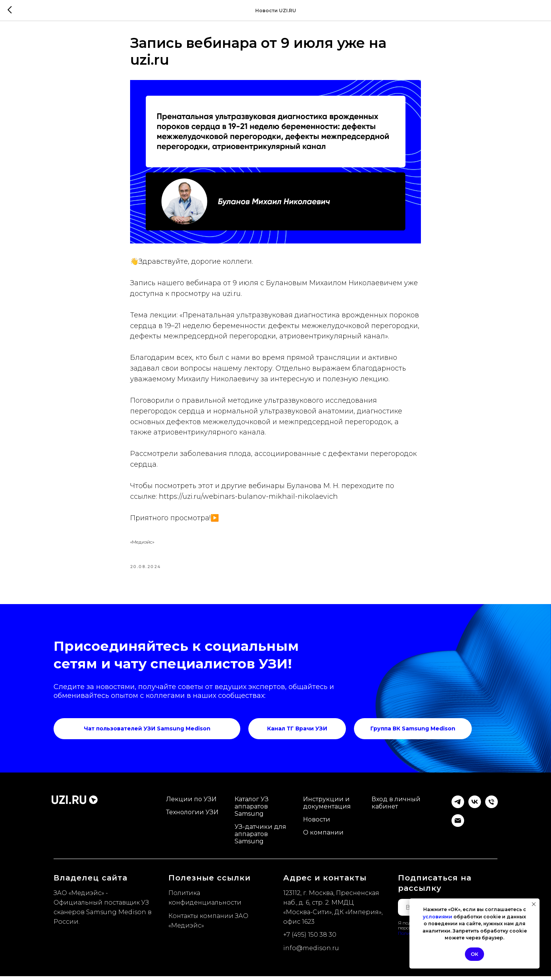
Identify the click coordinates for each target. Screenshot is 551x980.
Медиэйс (186, 929)
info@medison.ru (311, 952)
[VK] (475, 810)
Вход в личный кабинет (396, 807)
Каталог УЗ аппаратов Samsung (252, 810)
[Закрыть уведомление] (534, 904)
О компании (323, 836)
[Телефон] (491, 810)
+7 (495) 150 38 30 (310, 938)
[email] (458, 829)
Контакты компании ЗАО (208, 919)
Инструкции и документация (327, 807)
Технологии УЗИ (192, 816)
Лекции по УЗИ (191, 803)
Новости (317, 823)
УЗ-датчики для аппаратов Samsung (260, 838)
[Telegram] (458, 810)
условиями (438, 917)
